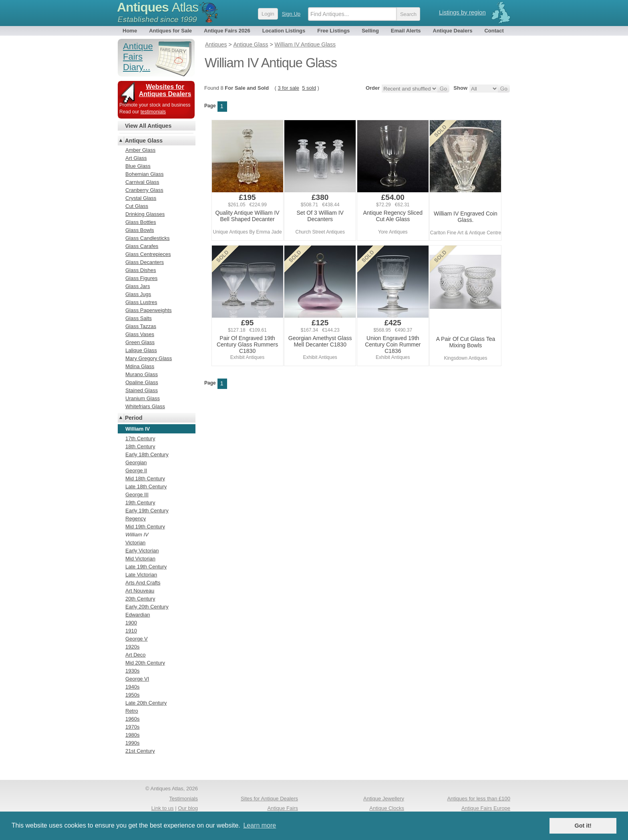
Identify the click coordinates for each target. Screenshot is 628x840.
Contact (494, 31)
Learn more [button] (260, 825)
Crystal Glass (141, 198)
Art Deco (136, 655)
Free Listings (333, 31)
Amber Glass (140, 150)
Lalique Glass (141, 350)
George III (137, 495)
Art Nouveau (140, 591)
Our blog (188, 808)
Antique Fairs (283, 808)
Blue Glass (138, 166)
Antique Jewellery (384, 799)
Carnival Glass (142, 182)
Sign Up (291, 14)
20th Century (140, 599)
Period (134, 418)
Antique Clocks (387, 808)
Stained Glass (142, 390)
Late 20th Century (146, 703)
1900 (131, 623)
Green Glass (140, 342)
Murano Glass (142, 374)
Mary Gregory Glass (149, 358)
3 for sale (289, 88)
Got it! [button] (583, 826)
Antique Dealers (453, 31)
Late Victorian (141, 575)
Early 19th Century (147, 511)
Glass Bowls (140, 230)
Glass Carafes (142, 246)
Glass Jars (138, 286)
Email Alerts (406, 31)
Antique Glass (144, 141)
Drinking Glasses (145, 214)
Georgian (136, 462)
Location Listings (284, 31)
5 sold (309, 88)
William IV (137, 535)
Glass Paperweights (149, 310)
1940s (132, 687)
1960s (132, 719)
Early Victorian (142, 551)
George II (136, 470)
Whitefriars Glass (145, 406)
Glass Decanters (145, 262)
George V (137, 639)
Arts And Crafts (143, 583)
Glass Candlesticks (148, 238)
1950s (132, 695)
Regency (136, 519)
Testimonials (183, 799)
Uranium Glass (143, 398)
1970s (132, 727)
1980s (132, 735)
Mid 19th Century (145, 527)
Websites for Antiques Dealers (165, 90)
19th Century (140, 503)
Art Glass (136, 158)
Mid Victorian (140, 559)
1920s (132, 647)
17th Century (140, 438)
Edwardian (138, 615)
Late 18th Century (146, 486)
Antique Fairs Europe (486, 808)
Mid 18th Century (145, 478)
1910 (131, 631)
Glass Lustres (141, 302)
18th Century (140, 446)
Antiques (158, 7)
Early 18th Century (147, 454)
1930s (132, 671)
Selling (370, 31)
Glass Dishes (141, 270)
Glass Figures (141, 278)
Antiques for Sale (170, 31)
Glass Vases (140, 334)
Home (130, 31)
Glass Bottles (141, 222)
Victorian (135, 543)
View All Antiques (148, 126)
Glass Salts (139, 318)
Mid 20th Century (145, 663)
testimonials (153, 112)
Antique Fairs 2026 (227, 31)
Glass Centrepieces (148, 254)
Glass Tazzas (141, 326)
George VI (137, 679)
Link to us (163, 808)
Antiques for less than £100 (479, 799)
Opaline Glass (142, 382)
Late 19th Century (146, 567)
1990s (132, 743)
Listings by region (462, 12)
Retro (132, 711)
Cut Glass (137, 206)
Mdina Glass (140, 366)
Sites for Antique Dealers (269, 799)
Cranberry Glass (144, 190)
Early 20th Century (147, 607)
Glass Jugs (138, 294)
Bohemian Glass (144, 174)
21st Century (140, 751)
